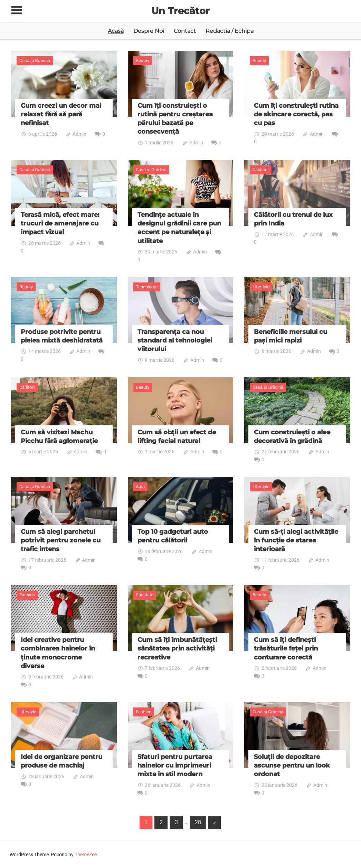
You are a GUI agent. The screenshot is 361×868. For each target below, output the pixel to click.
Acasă (116, 31)
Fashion (27, 595)
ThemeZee (86, 855)
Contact (185, 31)
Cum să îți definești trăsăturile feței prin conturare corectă (286, 648)
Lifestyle (261, 286)
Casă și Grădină (35, 61)
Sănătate (145, 595)
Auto (140, 487)
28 (198, 822)
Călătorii (260, 170)
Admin (79, 134)
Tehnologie (146, 286)
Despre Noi (149, 31)
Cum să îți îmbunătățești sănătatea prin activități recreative (177, 648)
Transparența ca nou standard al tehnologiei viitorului (175, 340)
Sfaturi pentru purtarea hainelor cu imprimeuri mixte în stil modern (175, 765)
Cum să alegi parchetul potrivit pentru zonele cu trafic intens (61, 540)
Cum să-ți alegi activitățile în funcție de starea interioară (296, 540)
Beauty (142, 61)
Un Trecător (181, 11)
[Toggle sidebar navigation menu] (17, 11)
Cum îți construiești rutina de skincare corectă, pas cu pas (296, 114)
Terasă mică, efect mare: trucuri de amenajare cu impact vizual (60, 223)
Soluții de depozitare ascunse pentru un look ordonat (292, 765)
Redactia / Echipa (230, 31)
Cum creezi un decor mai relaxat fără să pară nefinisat (61, 114)
